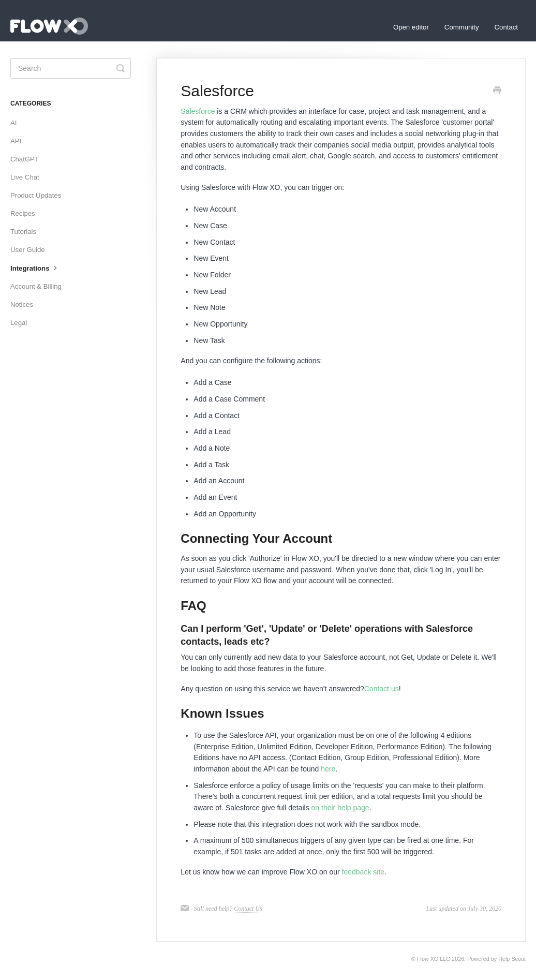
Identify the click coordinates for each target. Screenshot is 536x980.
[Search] (71, 68)
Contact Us (248, 909)
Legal (19, 323)
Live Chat (25, 177)
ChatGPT (25, 159)
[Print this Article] (497, 92)
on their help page (340, 808)
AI (13, 123)
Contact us (382, 689)
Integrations (35, 268)
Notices (22, 305)
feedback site (363, 872)
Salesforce (198, 111)
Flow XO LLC (434, 959)
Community (462, 27)
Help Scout (512, 959)
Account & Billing (36, 286)
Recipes (23, 213)
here (328, 769)
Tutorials (23, 232)
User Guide (28, 250)
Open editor (411, 27)
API (16, 141)
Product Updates (36, 195)
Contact (506, 27)
